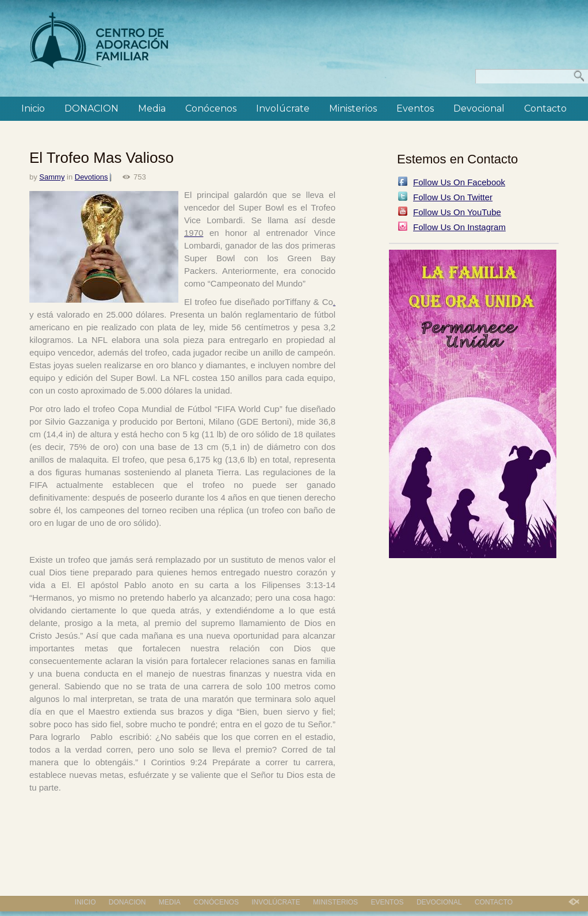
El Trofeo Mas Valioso (102, 158)
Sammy (52, 177)
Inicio (33, 108)
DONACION (91, 108)
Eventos (415, 108)
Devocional (479, 108)
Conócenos (211, 108)
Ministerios (353, 108)
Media (152, 108)
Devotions (91, 177)
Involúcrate (283, 108)
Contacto (545, 108)
